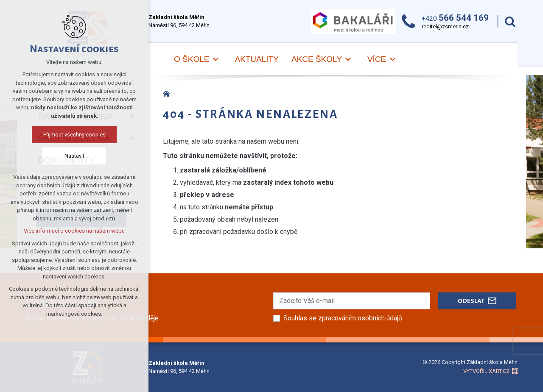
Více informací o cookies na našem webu (74, 231)
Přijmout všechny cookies (74, 135)
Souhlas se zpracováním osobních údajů (343, 318)
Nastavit (74, 156)
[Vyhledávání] (510, 21)
